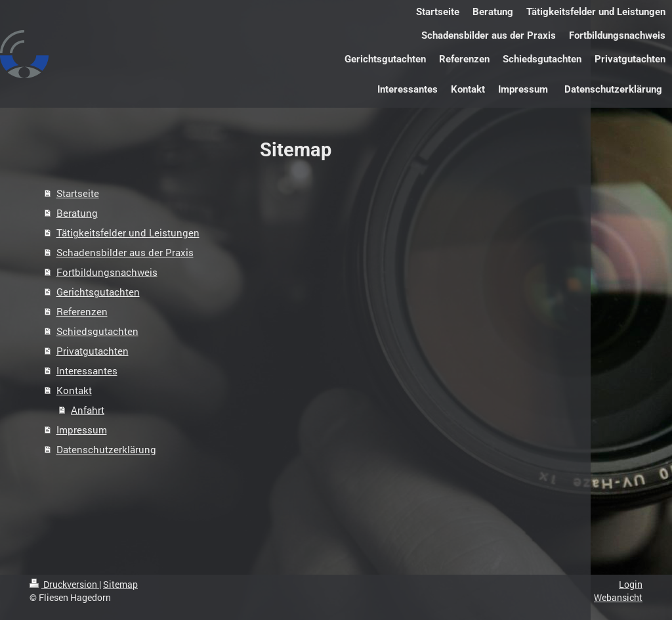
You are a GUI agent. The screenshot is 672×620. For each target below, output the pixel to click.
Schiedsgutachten (97, 331)
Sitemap (120, 584)
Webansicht (618, 597)
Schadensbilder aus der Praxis (125, 252)
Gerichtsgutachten (98, 292)
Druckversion (64, 584)
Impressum (82, 430)
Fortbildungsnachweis (107, 272)
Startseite (78, 193)
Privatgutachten (93, 351)
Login (631, 584)
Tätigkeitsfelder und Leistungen (128, 232)
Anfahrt (88, 410)
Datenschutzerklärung (106, 449)
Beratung (77, 213)
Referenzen (82, 311)
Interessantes (87, 370)
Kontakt (74, 390)
